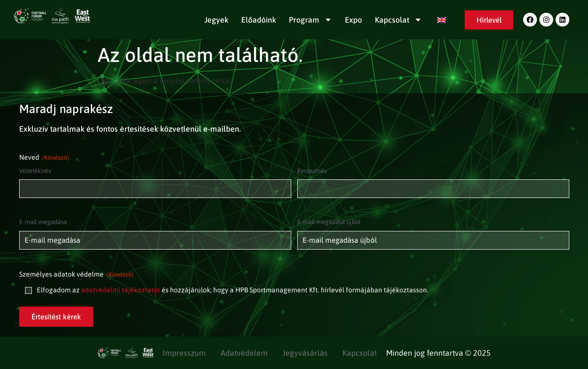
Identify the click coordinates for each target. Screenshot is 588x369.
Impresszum (184, 353)
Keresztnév (312, 171)
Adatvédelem (244, 353)
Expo (353, 20)
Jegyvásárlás (305, 353)
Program (310, 20)
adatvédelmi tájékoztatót (121, 290)
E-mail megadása (43, 222)
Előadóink (259, 20)
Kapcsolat (398, 20)
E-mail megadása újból (329, 222)
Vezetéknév (35, 171)
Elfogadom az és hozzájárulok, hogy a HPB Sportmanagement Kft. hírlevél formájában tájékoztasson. (233, 290)
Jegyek (216, 20)
